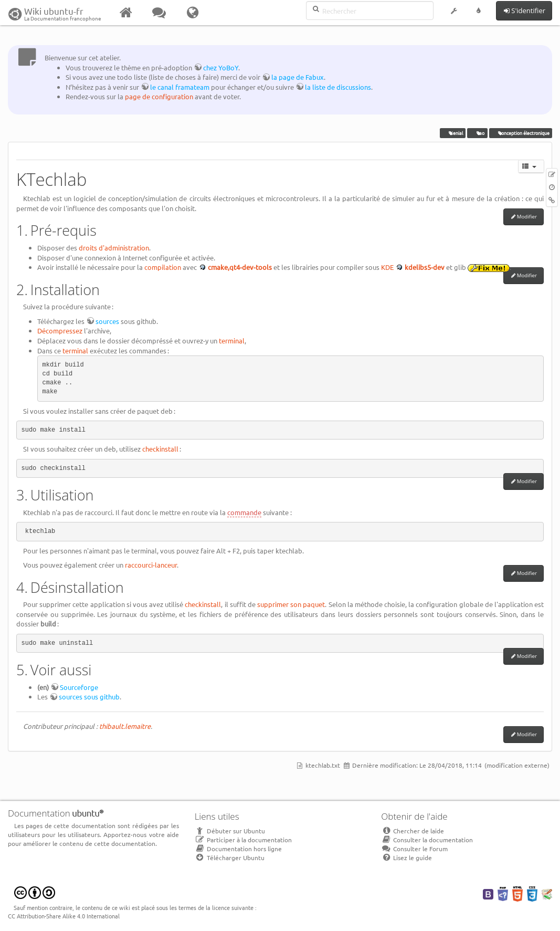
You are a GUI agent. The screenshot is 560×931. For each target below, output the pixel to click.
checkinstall (160, 449)
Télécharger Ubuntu (230, 857)
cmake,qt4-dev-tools (240, 267)
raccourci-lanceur (151, 565)
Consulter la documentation (427, 840)
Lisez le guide (406, 857)
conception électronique (521, 133)
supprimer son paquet (291, 604)
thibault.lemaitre (125, 726)
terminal (232, 341)
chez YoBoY (221, 67)
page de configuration (159, 96)
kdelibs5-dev (425, 267)
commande (244, 512)
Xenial (453, 133)
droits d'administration (114, 248)
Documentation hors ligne (238, 849)
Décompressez (60, 331)
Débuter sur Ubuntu (230, 831)
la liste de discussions (338, 87)
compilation (163, 267)
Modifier (527, 217)
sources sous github (89, 697)
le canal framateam (180, 87)
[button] (454, 13)
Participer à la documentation (243, 840)
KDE (387, 267)
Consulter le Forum (414, 849)
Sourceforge (79, 687)
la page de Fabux (298, 77)
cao (478, 133)
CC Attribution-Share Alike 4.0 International (64, 916)
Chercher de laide (413, 831)
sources (107, 321)
